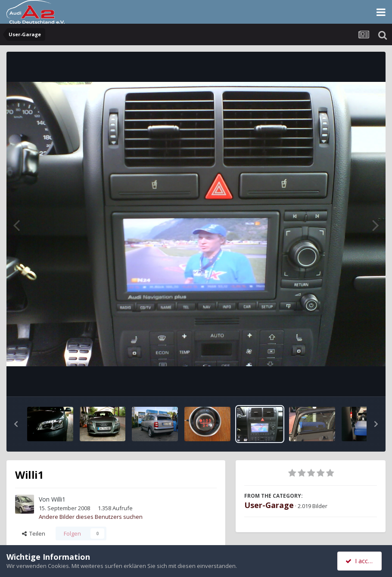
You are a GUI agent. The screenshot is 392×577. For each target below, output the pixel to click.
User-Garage (269, 505)
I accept (361, 561)
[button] (16, 424)
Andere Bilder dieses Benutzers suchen (91, 517)
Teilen (34, 533)
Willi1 (58, 499)
